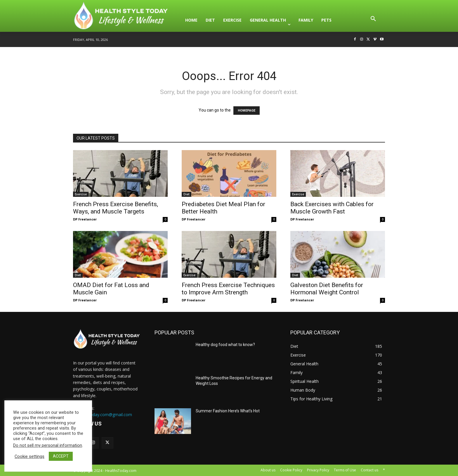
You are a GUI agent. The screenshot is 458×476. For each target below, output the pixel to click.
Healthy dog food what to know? (225, 345)
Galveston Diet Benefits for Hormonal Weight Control (327, 289)
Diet (187, 194)
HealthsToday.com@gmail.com (103, 415)
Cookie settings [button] (30, 456)
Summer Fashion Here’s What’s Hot (228, 411)
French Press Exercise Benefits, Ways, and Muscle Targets (116, 208)
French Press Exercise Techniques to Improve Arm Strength (228, 289)
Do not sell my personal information (48, 445)
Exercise (81, 194)
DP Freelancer (85, 219)
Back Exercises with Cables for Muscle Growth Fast (332, 208)
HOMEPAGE (247, 111)
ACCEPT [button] (61, 456)
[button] (373, 20)
